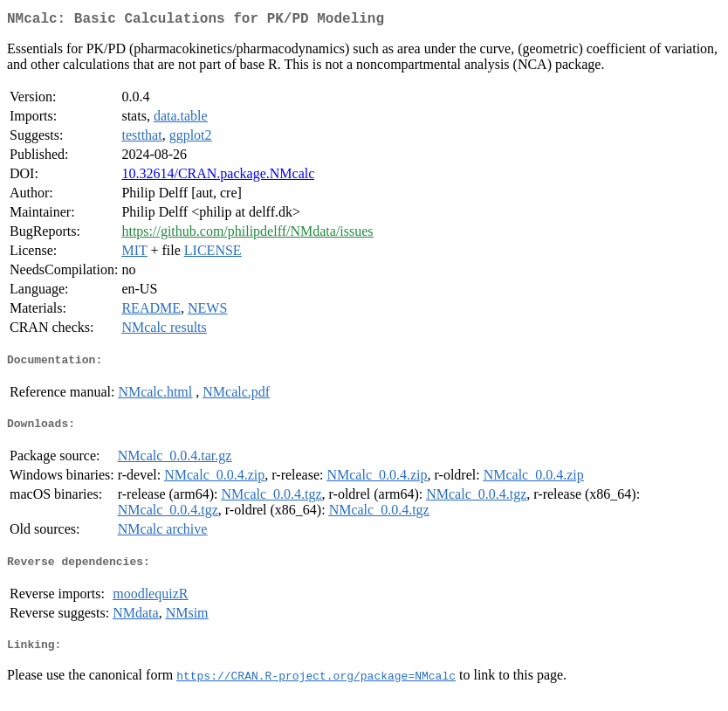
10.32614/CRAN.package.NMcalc (218, 177)
